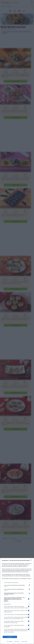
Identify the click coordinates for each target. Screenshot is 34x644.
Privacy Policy (24, 642)
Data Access (17, 642)
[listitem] (17, 583)
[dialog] (17, 601)
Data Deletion (10, 642)
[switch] (29, 585)
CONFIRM (10, 637)
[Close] (31, 560)
